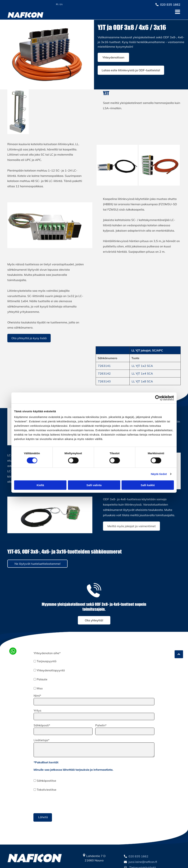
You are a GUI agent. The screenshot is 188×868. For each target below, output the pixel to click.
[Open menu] (178, 12)
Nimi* (37, 696)
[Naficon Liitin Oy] (117, 165)
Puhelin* (101, 725)
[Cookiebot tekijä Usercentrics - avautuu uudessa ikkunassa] (158, 398)
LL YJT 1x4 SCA (142, 373)
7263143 (104, 381)
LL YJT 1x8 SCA (142, 381)
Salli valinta (94, 485)
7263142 (104, 373)
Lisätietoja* (41, 740)
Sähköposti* (42, 725)
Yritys (37, 710)
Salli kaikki (148, 485)
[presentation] (62, 802)
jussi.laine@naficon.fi (143, 862)
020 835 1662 (138, 856)
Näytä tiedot (159, 474)
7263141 (104, 366)
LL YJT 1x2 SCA (142, 366)
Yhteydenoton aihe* (47, 653)
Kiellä (40, 485)
